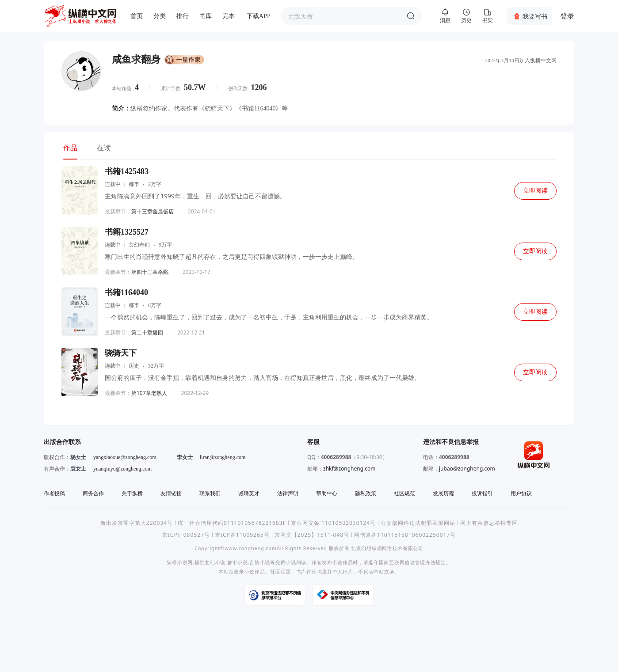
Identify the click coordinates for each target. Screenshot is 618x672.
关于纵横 (132, 493)
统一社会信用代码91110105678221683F (232, 523)
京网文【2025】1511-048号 (312, 535)
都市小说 (238, 562)
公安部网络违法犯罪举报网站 (418, 523)
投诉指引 (482, 493)
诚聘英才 (249, 493)
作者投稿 (54, 493)
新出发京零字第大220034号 (137, 523)
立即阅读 (535, 191)
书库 (206, 16)
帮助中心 (327, 493)
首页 (137, 16)
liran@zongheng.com (223, 457)
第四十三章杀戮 (150, 272)
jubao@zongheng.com (467, 469)
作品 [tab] (70, 148)
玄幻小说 (215, 562)
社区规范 (404, 493)
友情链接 (171, 493)
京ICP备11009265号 (242, 535)
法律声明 (288, 493)
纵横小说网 (180, 562)
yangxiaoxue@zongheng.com (125, 457)
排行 (183, 16)
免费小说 (286, 562)
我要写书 (535, 16)
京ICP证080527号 (186, 535)
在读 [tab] (104, 148)
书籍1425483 (127, 171)
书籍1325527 (127, 232)
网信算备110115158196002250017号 (405, 535)
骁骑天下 (121, 353)
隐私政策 (366, 493)
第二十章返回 (147, 332)
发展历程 (443, 493)
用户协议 (521, 493)
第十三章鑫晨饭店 (153, 211)
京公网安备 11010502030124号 (333, 523)
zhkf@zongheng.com (349, 469)
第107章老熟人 (149, 393)
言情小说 (260, 562)
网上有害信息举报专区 (489, 523)
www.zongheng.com (251, 548)
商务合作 (93, 493)
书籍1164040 (126, 292)
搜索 (411, 16)
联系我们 (210, 493)
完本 (229, 16)
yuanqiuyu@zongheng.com (122, 469)
